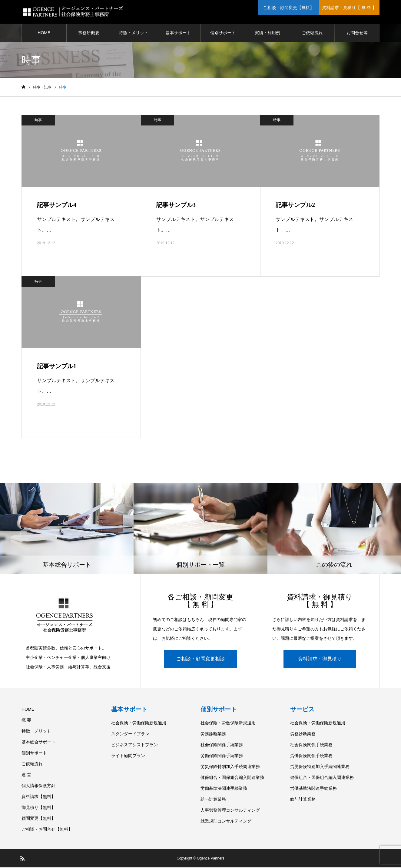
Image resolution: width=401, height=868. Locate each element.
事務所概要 (89, 33)
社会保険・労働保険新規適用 (139, 723)
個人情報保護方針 (38, 786)
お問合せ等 (357, 33)
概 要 (26, 721)
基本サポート (178, 33)
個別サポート (223, 33)
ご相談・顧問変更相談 (200, 659)
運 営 (26, 775)
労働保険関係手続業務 (222, 756)
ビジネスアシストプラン (134, 745)
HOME (44, 33)
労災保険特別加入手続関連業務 (230, 767)
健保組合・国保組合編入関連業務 (232, 778)
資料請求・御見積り (320, 659)
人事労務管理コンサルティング (230, 811)
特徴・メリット (134, 33)
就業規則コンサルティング (226, 822)
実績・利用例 (267, 33)
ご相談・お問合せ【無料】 (47, 830)
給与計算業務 (213, 800)
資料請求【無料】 (38, 797)
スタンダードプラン (130, 734)
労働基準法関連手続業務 (224, 789)
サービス (302, 710)
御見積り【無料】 (38, 808)
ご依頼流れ (312, 33)
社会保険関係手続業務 (222, 745)
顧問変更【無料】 (38, 819)
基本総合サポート (38, 743)
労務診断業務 (213, 734)
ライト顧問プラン (128, 756)
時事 (38, 121)
